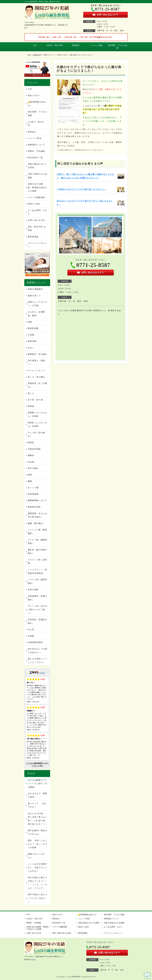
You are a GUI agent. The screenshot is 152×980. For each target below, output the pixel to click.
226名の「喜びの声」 (55, 45)
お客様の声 (37, 55)
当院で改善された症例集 (38, 176)
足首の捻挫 (33, 590)
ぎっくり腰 (33, 488)
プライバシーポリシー (38, 245)
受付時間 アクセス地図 (117, 47)
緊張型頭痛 (33, 328)
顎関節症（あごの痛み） (38, 385)
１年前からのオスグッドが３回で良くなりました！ (81, 189)
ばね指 (31, 462)
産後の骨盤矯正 (35, 289)
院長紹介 (76, 45)
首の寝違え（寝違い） (36, 362)
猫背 (30, 475)
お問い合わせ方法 (36, 220)
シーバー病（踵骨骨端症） (38, 581)
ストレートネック (36, 371)
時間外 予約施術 (36, 151)
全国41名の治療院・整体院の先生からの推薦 (38, 187)
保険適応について (36, 145)
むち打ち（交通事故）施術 (36, 314)
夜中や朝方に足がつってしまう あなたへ (38, 898)
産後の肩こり (34, 296)
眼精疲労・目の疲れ (38, 354)
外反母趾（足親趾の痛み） (38, 621)
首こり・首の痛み (36, 377)
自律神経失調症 (35, 642)
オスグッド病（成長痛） (38, 562)
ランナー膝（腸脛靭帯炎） (38, 542)
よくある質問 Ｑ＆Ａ (37, 212)
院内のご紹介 (34, 204)
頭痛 (30, 322)
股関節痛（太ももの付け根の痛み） (38, 515)
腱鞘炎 (31, 455)
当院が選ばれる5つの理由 (37, 166)
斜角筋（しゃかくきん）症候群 (38, 424)
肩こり (31, 393)
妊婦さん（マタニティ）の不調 (38, 304)
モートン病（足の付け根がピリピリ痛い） (38, 610)
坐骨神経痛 (33, 494)
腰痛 (30, 481)
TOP (35, 45)
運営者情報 (33, 237)
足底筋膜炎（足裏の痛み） (38, 598)
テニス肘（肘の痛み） (36, 434)
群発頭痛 (32, 341)
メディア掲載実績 (36, 197)
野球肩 (31, 406)
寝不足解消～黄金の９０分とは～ (38, 832)
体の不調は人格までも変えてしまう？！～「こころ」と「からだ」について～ (38, 883)
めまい (31, 348)
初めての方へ (34, 96)
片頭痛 (31, 335)
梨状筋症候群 (34, 507)
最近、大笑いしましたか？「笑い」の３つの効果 (38, 844)
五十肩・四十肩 (35, 400)
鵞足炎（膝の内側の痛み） (38, 552)
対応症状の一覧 (35, 158)
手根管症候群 (34, 449)
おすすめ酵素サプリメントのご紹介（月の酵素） (38, 784)
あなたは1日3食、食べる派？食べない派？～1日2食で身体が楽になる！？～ (38, 819)
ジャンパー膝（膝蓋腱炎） (38, 532)
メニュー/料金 (97, 45)
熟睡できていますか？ (36, 856)
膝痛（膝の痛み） (36, 523)
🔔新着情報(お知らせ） (37, 104)
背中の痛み (33, 468)
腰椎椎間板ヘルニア (38, 500)
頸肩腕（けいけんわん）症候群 (38, 414)
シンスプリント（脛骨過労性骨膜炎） (38, 571)
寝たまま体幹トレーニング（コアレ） (38, 661)
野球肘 (31, 443)
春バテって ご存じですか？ (38, 805)
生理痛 (31, 636)
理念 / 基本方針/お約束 (37, 229)
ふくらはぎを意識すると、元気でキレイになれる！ (38, 868)
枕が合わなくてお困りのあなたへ (38, 651)
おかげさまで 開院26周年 (38, 795)
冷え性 (31, 630)
